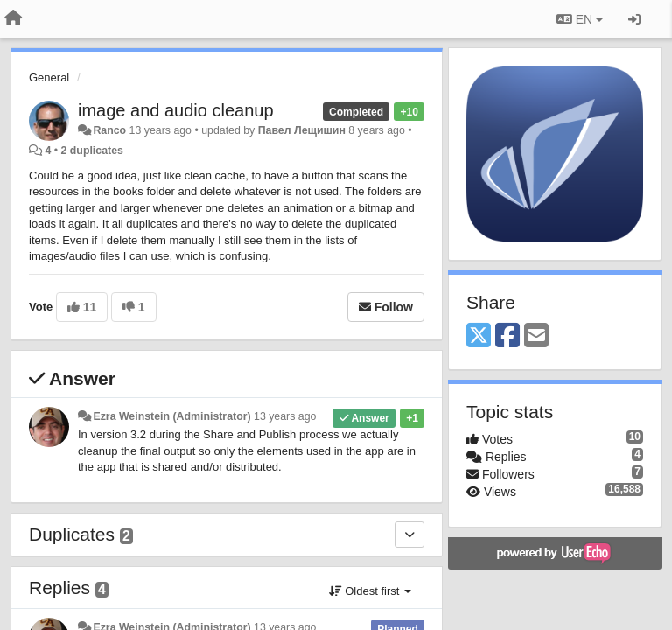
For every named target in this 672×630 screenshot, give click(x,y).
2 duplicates (92, 150)
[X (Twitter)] (479, 336)
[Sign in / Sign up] (634, 19)
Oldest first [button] (370, 591)
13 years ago (285, 416)
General (49, 77)
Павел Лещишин (302, 130)
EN (580, 19)
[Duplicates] (409, 535)
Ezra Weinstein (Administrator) (171, 416)
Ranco (109, 130)
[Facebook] (507, 336)
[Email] (536, 336)
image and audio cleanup (176, 110)
